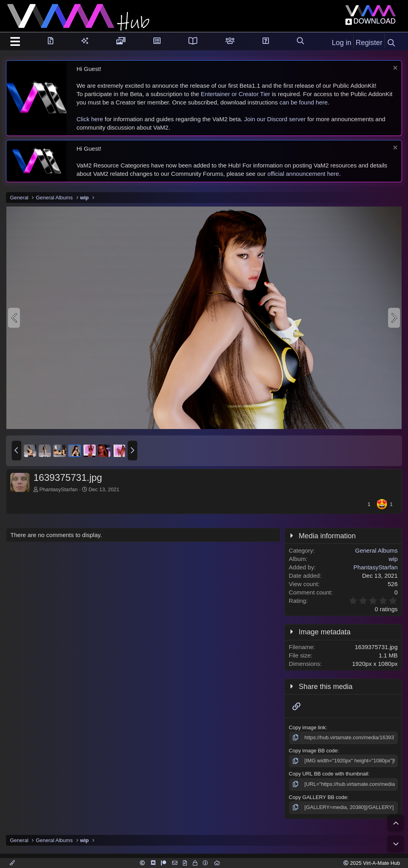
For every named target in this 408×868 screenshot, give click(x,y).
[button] (17, 451)
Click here (90, 119)
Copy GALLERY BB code (318, 797)
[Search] (391, 43)
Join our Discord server (275, 119)
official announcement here (303, 174)
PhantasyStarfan (59, 489)
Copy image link (307, 727)
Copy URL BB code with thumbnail (329, 774)
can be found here (303, 102)
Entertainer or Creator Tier (235, 94)
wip (393, 559)
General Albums (376, 550)
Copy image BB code (313, 751)
